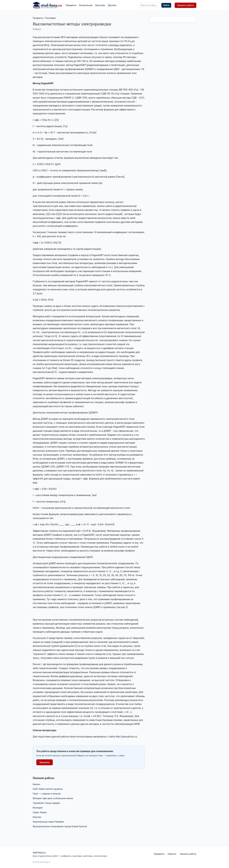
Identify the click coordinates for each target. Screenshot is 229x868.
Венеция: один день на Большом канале (53, 798)
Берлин (36, 784)
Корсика (37, 817)
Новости (172, 854)
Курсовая (100, 5)
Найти (166, 5)
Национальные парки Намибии (48, 822)
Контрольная (86, 5)
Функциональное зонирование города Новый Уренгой (60, 826)
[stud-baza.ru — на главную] (47, 5)
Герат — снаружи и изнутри (47, 794)
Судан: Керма (40, 812)
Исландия (38, 808)
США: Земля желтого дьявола (48, 789)
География (50, 18)
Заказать (45, 762)
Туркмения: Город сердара (46, 803)
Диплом (112, 5)
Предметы (71, 5)
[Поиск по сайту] (149, 5)
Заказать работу (185, 5)
